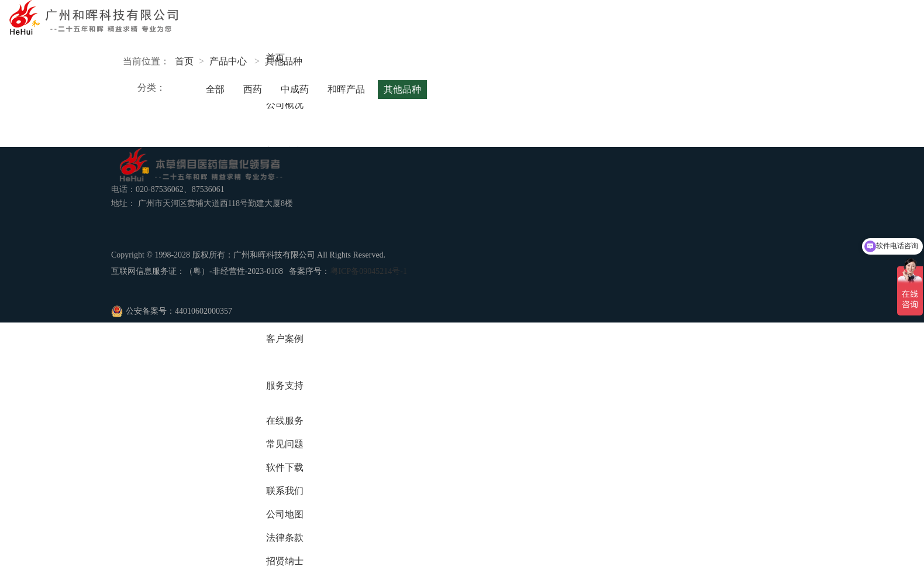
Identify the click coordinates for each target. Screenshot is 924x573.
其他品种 (284, 61)
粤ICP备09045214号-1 (369, 271)
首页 (184, 61)
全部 (215, 89)
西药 (253, 89)
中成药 (295, 89)
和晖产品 (346, 89)
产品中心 (228, 61)
